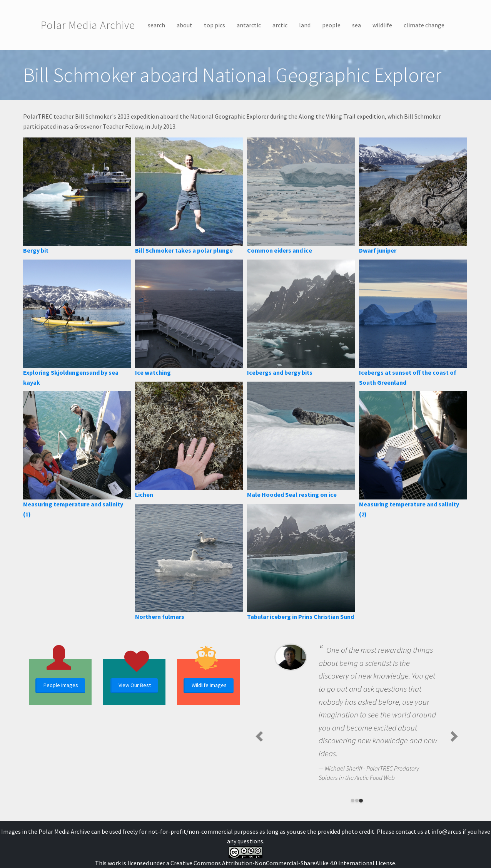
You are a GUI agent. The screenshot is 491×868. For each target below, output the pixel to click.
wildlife (382, 25)
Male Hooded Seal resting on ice (292, 494)
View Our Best (135, 685)
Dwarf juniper (378, 250)
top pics (215, 25)
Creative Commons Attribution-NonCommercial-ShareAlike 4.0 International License (283, 863)
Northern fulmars (160, 617)
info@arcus (446, 831)
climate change (424, 25)
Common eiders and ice (280, 250)
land (305, 25)
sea (357, 25)
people (331, 25)
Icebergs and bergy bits (280, 372)
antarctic (249, 25)
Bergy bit (36, 250)
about (185, 25)
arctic (280, 25)
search (156, 25)
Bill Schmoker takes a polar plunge (184, 250)
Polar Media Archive (88, 25)
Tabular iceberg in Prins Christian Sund (301, 617)
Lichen (144, 494)
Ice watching (153, 372)
